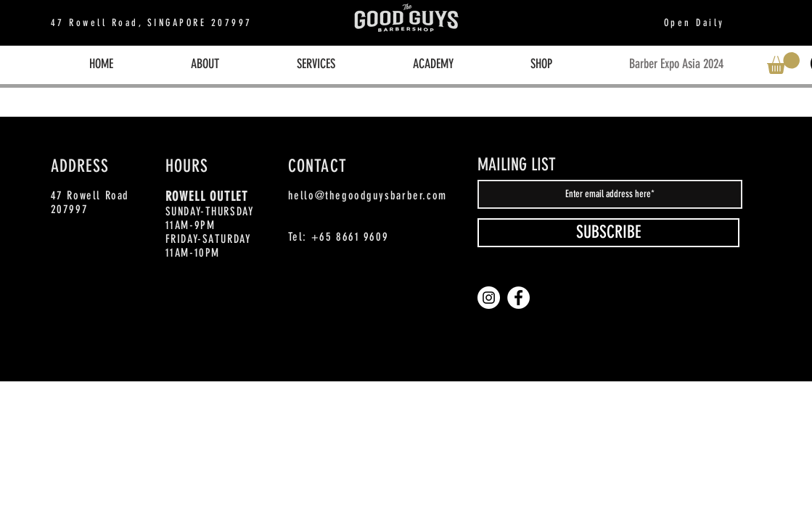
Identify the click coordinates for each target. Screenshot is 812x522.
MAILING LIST (517, 165)
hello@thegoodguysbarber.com (368, 195)
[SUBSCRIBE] (608, 233)
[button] (783, 63)
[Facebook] (518, 298)
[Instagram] (489, 298)
